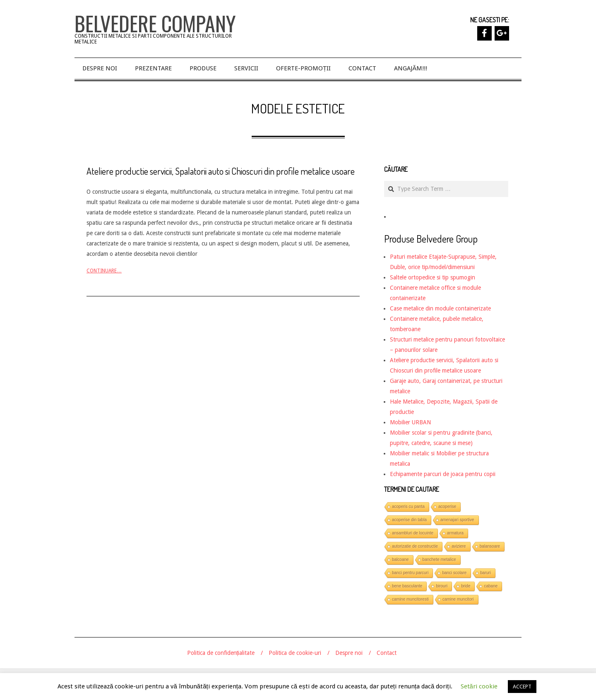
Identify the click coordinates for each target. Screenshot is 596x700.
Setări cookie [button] (479, 686)
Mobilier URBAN (410, 422)
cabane (491, 586)
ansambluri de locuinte (413, 533)
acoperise (447, 506)
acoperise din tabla (409, 520)
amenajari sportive (457, 520)
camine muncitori (458, 599)
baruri (485, 573)
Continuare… (104, 271)
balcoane (400, 559)
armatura (455, 533)
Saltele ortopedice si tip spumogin (433, 277)
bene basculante (407, 586)
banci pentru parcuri (410, 573)
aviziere (459, 546)
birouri (442, 586)
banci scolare (454, 573)
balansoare (490, 546)
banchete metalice (439, 559)
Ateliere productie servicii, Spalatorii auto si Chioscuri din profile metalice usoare (221, 171)
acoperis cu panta (408, 506)
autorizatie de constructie (415, 546)
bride (466, 586)
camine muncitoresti (410, 599)
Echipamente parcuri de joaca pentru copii (443, 474)
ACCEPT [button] (522, 687)
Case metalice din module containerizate (440, 308)
